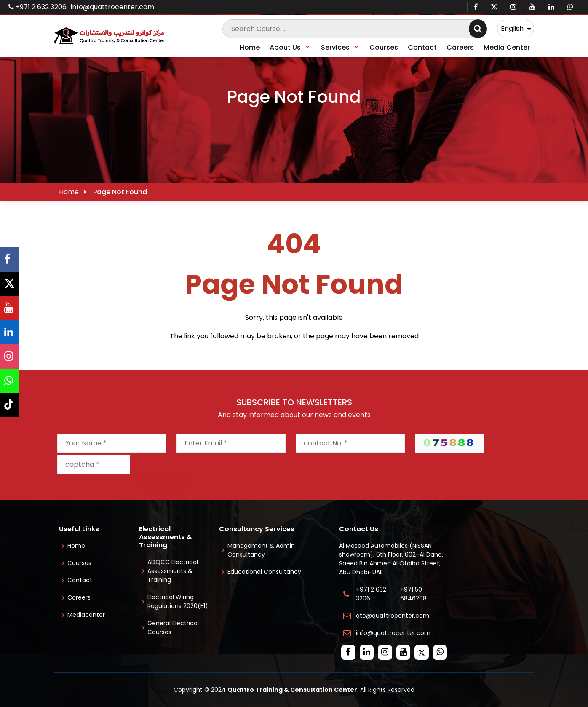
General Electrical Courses (173, 628)
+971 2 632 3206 (37, 7)
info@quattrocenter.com (112, 7)
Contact (422, 47)
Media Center (507, 47)
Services (340, 47)
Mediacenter (86, 615)
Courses (384, 47)
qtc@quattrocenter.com (393, 616)
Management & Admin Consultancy (261, 550)
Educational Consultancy (264, 572)
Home (250, 47)
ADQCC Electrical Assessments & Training (173, 571)
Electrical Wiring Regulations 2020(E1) (178, 601)
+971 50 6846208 (415, 594)
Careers (460, 47)
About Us (290, 47)
